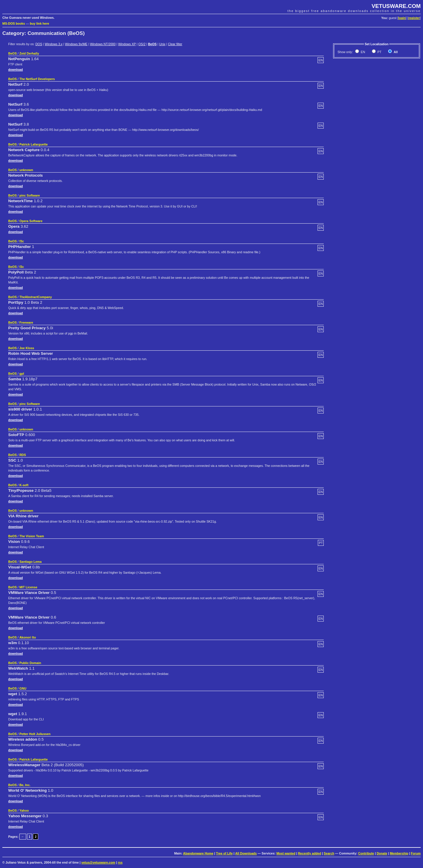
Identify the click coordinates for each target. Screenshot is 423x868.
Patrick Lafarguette (34, 144)
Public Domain (30, 663)
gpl (22, 374)
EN (362, 52)
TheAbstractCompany (36, 297)
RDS (23, 455)
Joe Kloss (27, 348)
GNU (23, 688)
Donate (382, 853)
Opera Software (31, 221)
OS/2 (142, 44)
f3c (22, 241)
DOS (39, 44)
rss (120, 862)
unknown (26, 170)
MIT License (28, 587)
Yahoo (24, 810)
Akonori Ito (28, 637)
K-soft (24, 485)
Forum (416, 853)
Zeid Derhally (29, 53)
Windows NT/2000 (103, 44)
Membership (399, 853)
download (16, 70)
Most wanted (286, 853)
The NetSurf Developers (37, 79)
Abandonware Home (198, 853)
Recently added (309, 853)
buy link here (40, 23)
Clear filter (175, 44)
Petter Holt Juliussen (35, 734)
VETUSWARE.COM (396, 6)
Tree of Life (224, 853)
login (402, 18)
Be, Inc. (25, 785)
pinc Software (30, 195)
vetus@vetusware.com (98, 862)
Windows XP (127, 44)
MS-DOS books (14, 23)
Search (329, 853)
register (414, 18)
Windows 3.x (53, 44)
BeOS (152, 44)
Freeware (26, 322)
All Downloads (246, 853)
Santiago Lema (31, 562)
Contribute (366, 853)
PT (379, 52)
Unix (162, 44)
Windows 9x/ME (76, 44)
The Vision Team (32, 536)
